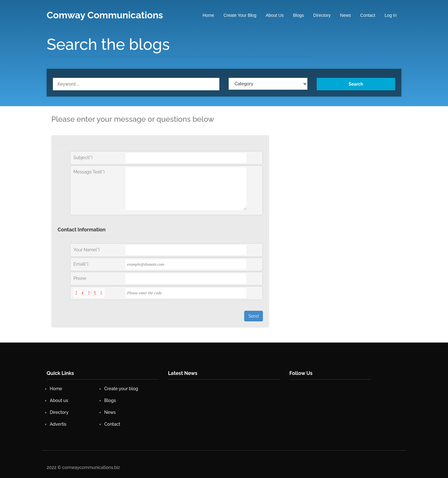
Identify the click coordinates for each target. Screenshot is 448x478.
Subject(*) (83, 158)
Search (356, 84)
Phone (80, 278)
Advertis (58, 424)
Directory (322, 15)
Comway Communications (105, 15)
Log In (391, 15)
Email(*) (81, 264)
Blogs (299, 15)
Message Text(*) (89, 172)
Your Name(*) (86, 250)
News (345, 15)
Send (254, 316)
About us (275, 15)
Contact (368, 15)
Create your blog (240, 15)
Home (208, 15)
